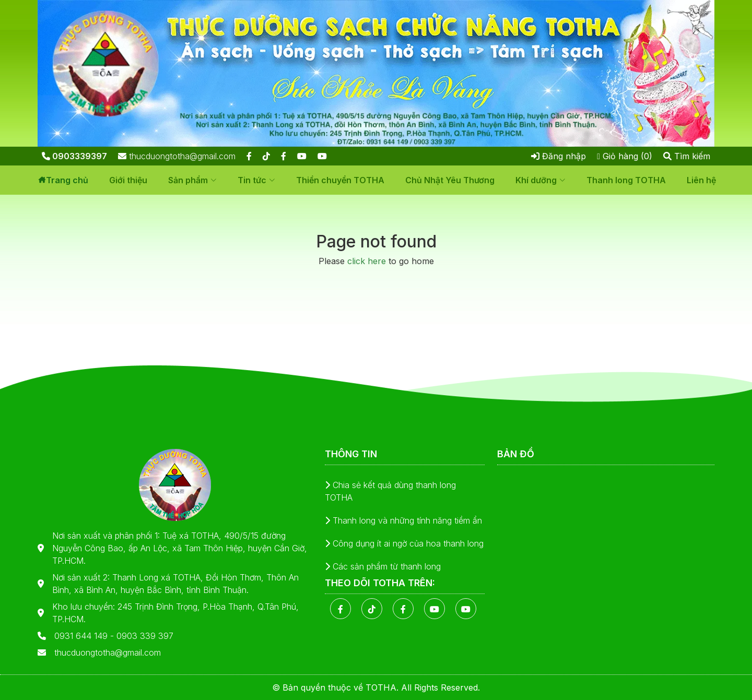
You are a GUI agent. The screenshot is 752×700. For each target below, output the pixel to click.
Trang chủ (67, 180)
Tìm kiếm (687, 156)
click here (367, 261)
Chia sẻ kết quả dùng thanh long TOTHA (390, 491)
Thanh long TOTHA (626, 180)
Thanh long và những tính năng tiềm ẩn (403, 520)
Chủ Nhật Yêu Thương (450, 180)
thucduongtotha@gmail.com (177, 156)
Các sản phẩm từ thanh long (383, 566)
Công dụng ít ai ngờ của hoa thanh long (404, 543)
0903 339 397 (145, 636)
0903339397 (74, 156)
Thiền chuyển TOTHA (340, 180)
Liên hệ (701, 180)
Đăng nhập (559, 156)
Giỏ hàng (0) (625, 156)
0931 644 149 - (85, 636)
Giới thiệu (128, 180)
